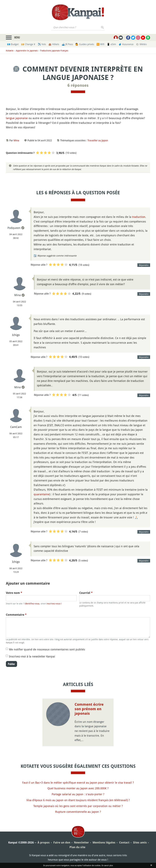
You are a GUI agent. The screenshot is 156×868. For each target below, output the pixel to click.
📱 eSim (111, 44)
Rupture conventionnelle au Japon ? (78, 812)
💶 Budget (13, 44)
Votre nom (14, 593)
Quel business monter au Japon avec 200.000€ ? (78, 788)
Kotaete (10, 51)
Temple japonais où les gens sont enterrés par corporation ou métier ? (78, 806)
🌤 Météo (141, 44)
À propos (44, 842)
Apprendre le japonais (27, 51)
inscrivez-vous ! (54, 604)
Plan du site (77, 847)
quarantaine (42, 494)
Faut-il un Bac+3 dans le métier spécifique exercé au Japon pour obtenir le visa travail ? (78, 783)
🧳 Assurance (126, 44)
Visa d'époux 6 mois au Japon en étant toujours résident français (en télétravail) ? (78, 800)
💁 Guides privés (85, 44)
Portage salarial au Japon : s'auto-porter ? (78, 794)
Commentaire (16, 615)
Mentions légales (104, 842)
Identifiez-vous (32, 604)
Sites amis (140, 842)
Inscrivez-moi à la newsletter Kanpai (32, 656)
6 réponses (78, 85)
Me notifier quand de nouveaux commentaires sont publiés (47, 649)
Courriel (86, 593)
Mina (16, 140)
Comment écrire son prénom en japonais (89, 709)
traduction (139, 217)
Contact (124, 842)
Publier (11, 664)
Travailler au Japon (98, 140)
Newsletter (81, 842)
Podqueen (14, 228)
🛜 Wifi (100, 44)
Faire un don (62, 842)
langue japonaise (17, 118)
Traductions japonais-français (54, 51)
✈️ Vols (42, 44)
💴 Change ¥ (28, 44)
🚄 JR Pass (67, 44)
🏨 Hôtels (54, 44)
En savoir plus (107, 865)
